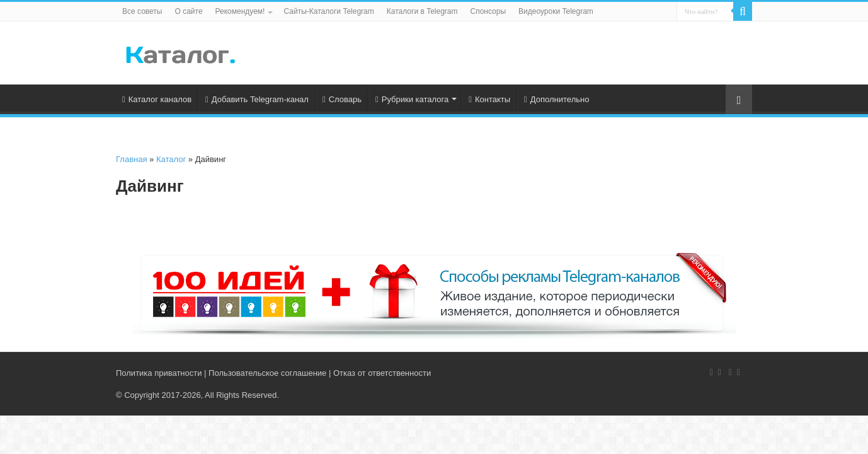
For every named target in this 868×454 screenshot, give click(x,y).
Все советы (142, 11)
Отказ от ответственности (382, 373)
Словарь (342, 99)
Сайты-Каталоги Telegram (328, 11)
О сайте (188, 11)
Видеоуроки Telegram (556, 11)
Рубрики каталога (412, 99)
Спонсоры (488, 11)
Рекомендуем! (240, 11)
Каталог (171, 159)
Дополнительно (557, 99)
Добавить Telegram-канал (257, 99)
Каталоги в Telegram (422, 11)
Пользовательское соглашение (267, 373)
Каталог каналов (157, 99)
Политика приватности (159, 373)
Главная (131, 159)
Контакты (489, 99)
